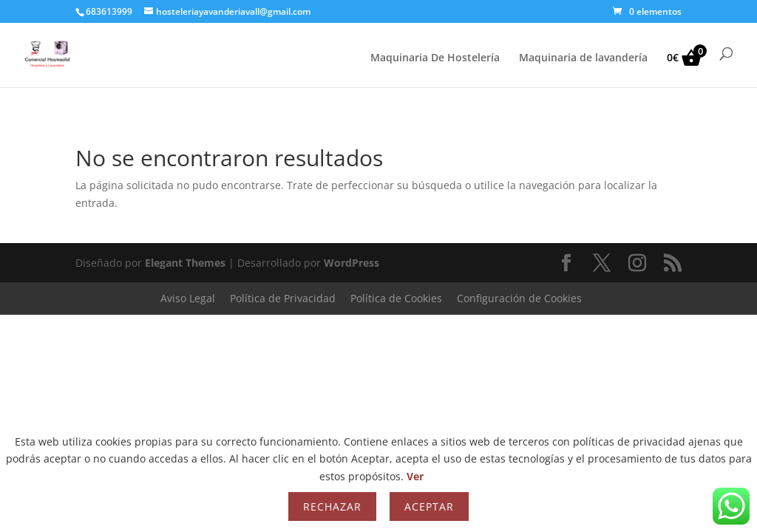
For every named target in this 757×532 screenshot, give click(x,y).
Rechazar (332, 507)
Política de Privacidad (283, 298)
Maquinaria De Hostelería (435, 58)
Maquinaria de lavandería (583, 58)
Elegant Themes (185, 263)
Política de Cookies (396, 298)
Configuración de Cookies (519, 298)
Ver (415, 476)
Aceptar (429, 507)
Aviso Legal (188, 298)
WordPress (352, 263)
